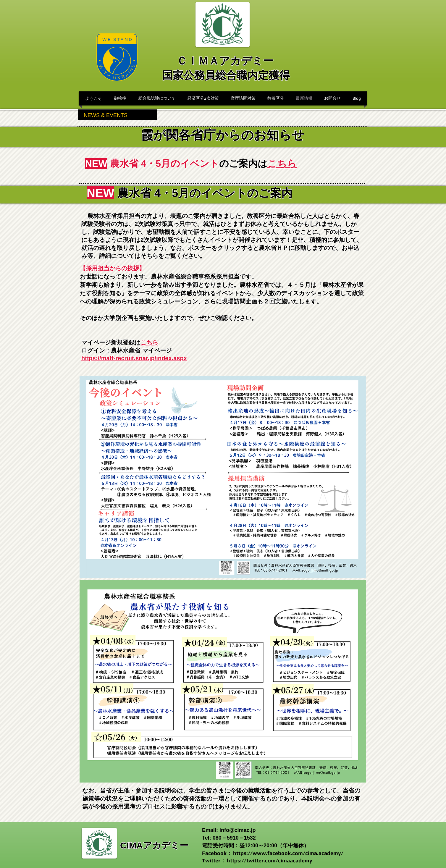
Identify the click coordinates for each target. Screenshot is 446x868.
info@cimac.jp (238, 830)
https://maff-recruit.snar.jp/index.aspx (134, 358)
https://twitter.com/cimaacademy (270, 860)
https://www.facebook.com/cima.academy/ (288, 853)
